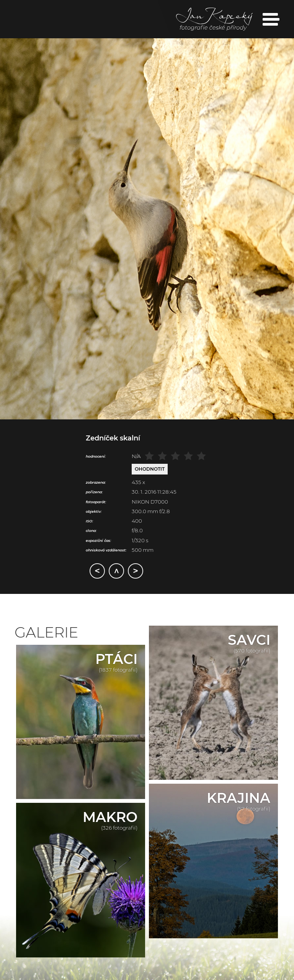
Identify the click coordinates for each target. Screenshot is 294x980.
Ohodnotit (150, 469)
